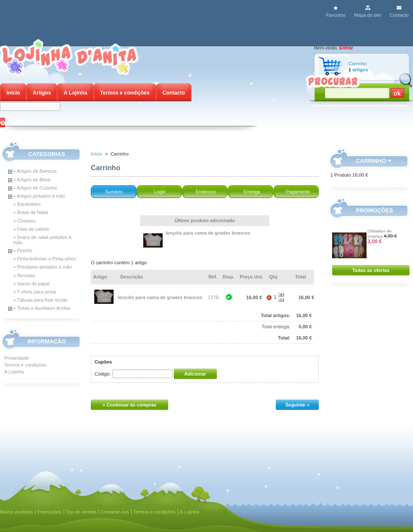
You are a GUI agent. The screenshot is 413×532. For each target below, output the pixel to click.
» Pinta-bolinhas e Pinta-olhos (45, 259)
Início (13, 93)
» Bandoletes (27, 204)
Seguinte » (297, 405)
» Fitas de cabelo (31, 229)
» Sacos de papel (32, 284)
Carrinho (358, 64)
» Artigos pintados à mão (39, 196)
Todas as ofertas (371, 270)
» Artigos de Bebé (32, 180)
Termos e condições (125, 93)
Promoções (375, 210)
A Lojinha (75, 93)
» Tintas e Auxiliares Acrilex (42, 308)
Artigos (42, 93)
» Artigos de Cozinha (35, 188)
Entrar (346, 48)
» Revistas (24, 275)
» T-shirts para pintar (35, 292)
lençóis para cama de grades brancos (208, 233)
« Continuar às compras (129, 405)
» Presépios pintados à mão (43, 267)
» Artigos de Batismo (35, 171)
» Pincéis (23, 251)
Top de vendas (81, 512)
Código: (103, 374)
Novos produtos (17, 512)
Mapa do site (368, 15)
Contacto (399, 15)
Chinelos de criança (379, 234)
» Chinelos (25, 221)
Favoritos (336, 15)
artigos (360, 70)
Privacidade (17, 358)
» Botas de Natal (31, 212)
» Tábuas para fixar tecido (41, 300)
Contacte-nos (115, 512)
